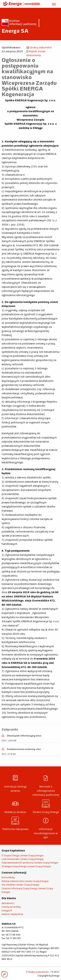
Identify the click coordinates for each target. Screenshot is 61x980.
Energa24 (7, 911)
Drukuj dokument (39, 47)
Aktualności (8, 903)
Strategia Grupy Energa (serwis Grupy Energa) (26, 866)
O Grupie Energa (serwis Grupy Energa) (23, 855)
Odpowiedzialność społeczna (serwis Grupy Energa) (30, 863)
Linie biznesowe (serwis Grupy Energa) (23, 859)
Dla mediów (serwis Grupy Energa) (21, 885)
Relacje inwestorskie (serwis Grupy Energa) (25, 881)
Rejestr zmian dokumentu (36, 53)
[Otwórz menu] (54, 4)
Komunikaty (8, 877)
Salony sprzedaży (11, 907)
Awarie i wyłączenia (12, 914)
